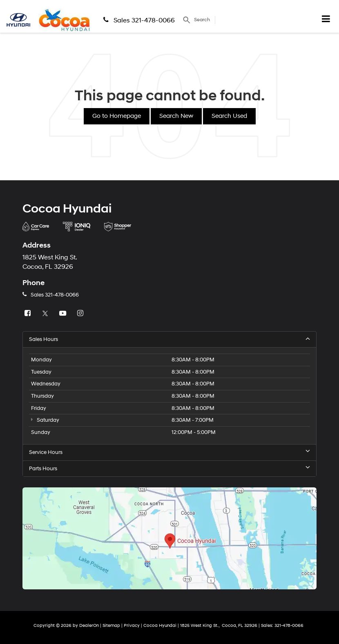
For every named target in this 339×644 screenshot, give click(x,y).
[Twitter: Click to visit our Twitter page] (46, 314)
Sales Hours (169, 339)
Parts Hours (169, 468)
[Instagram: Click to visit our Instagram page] (81, 314)
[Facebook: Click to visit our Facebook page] (29, 314)
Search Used (229, 116)
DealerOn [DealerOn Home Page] (89, 625)
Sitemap (111, 625)
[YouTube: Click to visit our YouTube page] (64, 314)
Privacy (132, 625)
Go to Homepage (117, 116)
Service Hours (169, 452)
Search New (176, 116)
